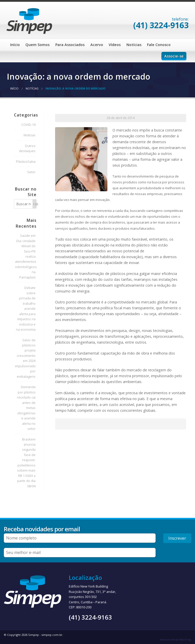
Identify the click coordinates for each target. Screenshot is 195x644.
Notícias (134, 45)
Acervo (97, 45)
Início (15, 45)
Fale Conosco (159, 45)
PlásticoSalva (26, 162)
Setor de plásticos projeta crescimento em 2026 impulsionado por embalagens (25, 358)
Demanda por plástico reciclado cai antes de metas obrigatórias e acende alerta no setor (26, 408)
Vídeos (115, 45)
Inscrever (177, 538)
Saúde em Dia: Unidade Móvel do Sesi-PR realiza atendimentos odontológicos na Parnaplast (26, 256)
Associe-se (174, 56)
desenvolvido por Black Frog (176, 640)
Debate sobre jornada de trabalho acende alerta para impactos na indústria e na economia (26, 309)
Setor (31, 172)
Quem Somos (37, 45)
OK (35, 204)
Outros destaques (27, 148)
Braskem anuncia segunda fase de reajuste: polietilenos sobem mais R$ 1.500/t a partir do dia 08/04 (26, 463)
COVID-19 (28, 125)
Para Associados (70, 45)
